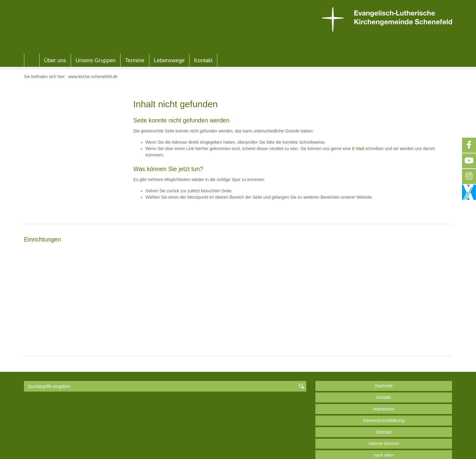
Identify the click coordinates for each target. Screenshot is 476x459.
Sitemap (384, 417)
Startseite (384, 371)
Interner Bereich (384, 428)
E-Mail (358, 149)
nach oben (384, 440)
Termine (135, 60)
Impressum (384, 394)
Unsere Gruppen (96, 60)
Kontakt (203, 60)
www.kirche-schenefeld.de (93, 77)
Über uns (55, 60)
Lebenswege (169, 60)
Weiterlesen (44, 324)
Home (32, 60)
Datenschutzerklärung (384, 405)
